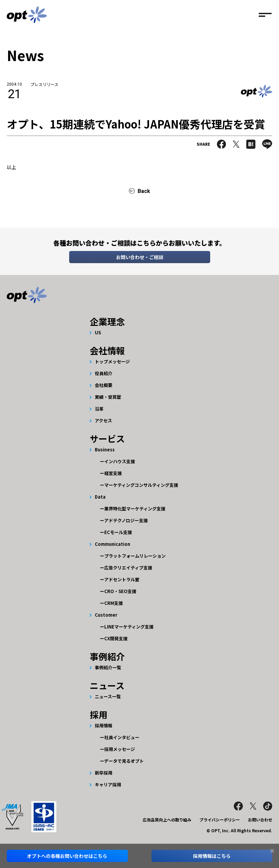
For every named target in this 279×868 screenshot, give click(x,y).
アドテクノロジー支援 (126, 520)
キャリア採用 (108, 785)
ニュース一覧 (108, 696)
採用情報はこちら (212, 856)
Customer (106, 615)
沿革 (99, 409)
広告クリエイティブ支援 (128, 568)
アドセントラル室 (122, 579)
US (98, 332)
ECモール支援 (118, 532)
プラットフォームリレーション (135, 556)
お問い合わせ (260, 820)
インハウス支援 (120, 461)
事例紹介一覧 (108, 667)
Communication (113, 544)
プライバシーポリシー (220, 820)
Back (144, 191)
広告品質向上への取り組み (167, 820)
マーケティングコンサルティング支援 (141, 485)
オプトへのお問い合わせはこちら (67, 856)
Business (105, 450)
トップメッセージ (112, 361)
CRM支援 (114, 603)
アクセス (103, 421)
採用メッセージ (120, 749)
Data (100, 497)
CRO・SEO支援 (120, 591)
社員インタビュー (122, 737)
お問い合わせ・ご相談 (140, 257)
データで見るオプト (124, 761)
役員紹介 (104, 373)
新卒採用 (104, 773)
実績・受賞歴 (108, 397)
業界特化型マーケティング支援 (135, 509)
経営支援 (113, 473)
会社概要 (104, 385)
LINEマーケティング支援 (129, 627)
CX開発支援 (116, 638)
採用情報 (104, 725)
